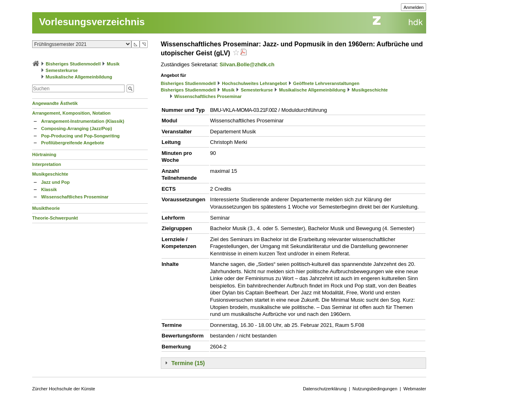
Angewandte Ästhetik (55, 103)
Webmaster (415, 389)
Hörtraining (44, 155)
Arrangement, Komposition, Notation (71, 113)
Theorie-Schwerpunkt (55, 218)
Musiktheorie (46, 208)
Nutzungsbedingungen (375, 389)
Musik (113, 64)
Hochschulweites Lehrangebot (254, 83)
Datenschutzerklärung (325, 389)
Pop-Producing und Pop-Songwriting (80, 136)
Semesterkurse (62, 70)
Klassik (49, 189)
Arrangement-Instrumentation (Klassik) (83, 121)
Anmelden (414, 7)
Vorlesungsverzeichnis (92, 22)
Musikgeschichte (50, 174)
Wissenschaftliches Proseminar (75, 197)
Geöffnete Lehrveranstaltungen (326, 83)
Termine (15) (188, 363)
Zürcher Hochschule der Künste (64, 389)
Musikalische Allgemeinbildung (79, 77)
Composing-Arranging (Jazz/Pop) (77, 128)
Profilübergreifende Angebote (73, 143)
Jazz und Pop (55, 182)
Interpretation (47, 164)
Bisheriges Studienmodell (73, 64)
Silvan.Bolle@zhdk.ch (247, 64)
